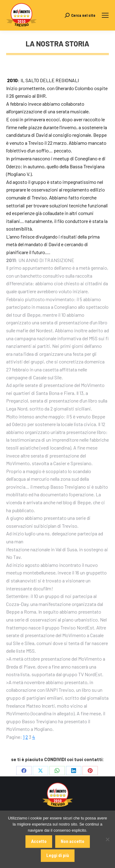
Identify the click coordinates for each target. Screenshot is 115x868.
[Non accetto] (107, 839)
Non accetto (73, 841)
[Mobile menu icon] (105, 15)
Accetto (39, 841)
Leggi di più (58, 855)
